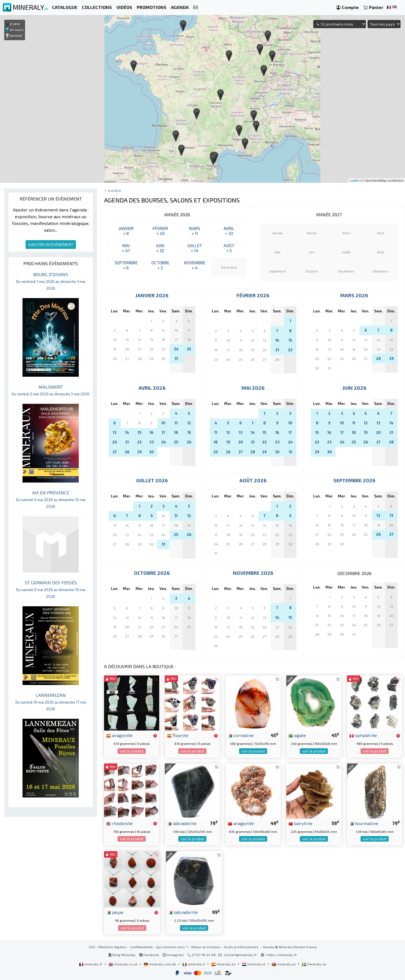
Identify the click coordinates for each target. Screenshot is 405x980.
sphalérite (363, 735)
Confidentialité (141, 947)
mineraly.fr (91, 964)
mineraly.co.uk (123, 964)
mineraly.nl (254, 964)
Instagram (173, 955)
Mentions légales (112, 947)
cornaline (241, 735)
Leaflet (355, 181)
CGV (92, 947)
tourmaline (364, 823)
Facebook (149, 955)
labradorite (182, 823)
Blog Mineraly (122, 955)
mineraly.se (314, 964)
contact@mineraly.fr (240, 955)
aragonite (119, 735)
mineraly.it (194, 964)
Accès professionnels (242, 947)
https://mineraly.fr (282, 955)
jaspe (115, 912)
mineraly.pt (284, 964)
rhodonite (120, 823)
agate (297, 735)
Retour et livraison (206, 947)
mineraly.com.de (160, 964)
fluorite (178, 735)
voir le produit (132, 751)
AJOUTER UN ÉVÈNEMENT (51, 245)
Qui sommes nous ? (172, 947)
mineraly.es (224, 964)
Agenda (114, 191)
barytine (301, 823)
